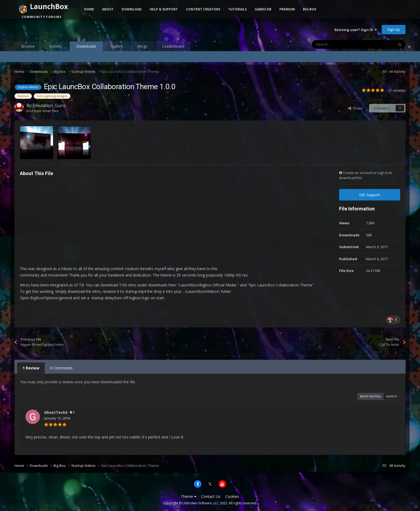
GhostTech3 (56, 412)
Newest (392, 396)
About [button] (108, 9)
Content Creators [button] (203, 9)
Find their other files (43, 111)
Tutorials (237, 9)
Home (89, 9)
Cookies (232, 496)
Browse (28, 46)
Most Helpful (371, 396)
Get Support (370, 195)
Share (355, 108)
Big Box (310, 9)
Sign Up (394, 29)
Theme (189, 496)
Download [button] (132, 9)
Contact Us (211, 496)
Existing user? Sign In (356, 30)
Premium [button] (287, 9)
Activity (55, 46)
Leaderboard (173, 46)
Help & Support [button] (164, 9)
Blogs (142, 46)
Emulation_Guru (49, 105)
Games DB (263, 9)
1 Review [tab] (31, 368)
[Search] (342, 44)
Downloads (86, 47)
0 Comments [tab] (61, 368)
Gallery (117, 46)
